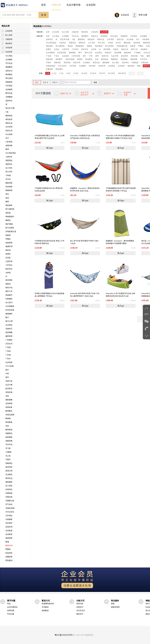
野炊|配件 (9, 560)
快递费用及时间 (48, 604)
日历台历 (9, 344)
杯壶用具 (9, 553)
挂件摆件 (9, 523)
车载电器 (9, 493)
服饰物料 (9, 314)
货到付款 (80, 604)
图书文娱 (9, 93)
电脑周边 (9, 433)
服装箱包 (9, 116)
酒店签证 (9, 43)
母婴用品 (9, 160)
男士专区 (9, 172)
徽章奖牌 (9, 336)
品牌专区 (9, 101)
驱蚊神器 (9, 183)
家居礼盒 (9, 478)
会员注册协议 (12, 607)
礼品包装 (9, 362)
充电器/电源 (10, 508)
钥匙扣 (8, 284)
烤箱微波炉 (10, 217)
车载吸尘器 (10, 501)
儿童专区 (9, 157)
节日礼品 (9, 63)
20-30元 (93, 73)
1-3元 (61, 73)
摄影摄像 (9, 400)
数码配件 (9, 411)
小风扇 (8, 175)
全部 (48, 32)
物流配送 (45, 610)
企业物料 (9, 60)
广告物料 (9, 340)
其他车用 (9, 527)
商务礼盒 (9, 123)
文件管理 (9, 127)
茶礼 (7, 194)
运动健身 (9, 89)
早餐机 (8, 239)
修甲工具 (9, 291)
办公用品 (9, 56)
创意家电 (9, 243)
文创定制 (9, 48)
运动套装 (9, 534)
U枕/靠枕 (9, 142)
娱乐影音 (9, 388)
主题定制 (9, 39)
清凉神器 (9, 187)
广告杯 (8, 351)
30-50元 (102, 73)
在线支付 (80, 607)
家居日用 (9, 471)
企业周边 (9, 325)
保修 (113, 604)
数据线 (8, 418)
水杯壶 (8, 273)
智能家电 (9, 82)
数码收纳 (9, 430)
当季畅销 (9, 97)
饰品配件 (9, 295)
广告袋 (8, 347)
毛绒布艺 (9, 329)
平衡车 (8, 460)
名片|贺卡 (9, 303)
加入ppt (50, 148)
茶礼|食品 (9, 78)
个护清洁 (9, 265)
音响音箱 (9, 392)
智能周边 (9, 463)
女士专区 (9, 168)
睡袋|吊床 (9, 546)
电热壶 (8, 213)
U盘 (7, 112)
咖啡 (7, 202)
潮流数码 (9, 67)
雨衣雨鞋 (9, 280)
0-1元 (54, 73)
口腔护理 (9, 261)
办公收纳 (9, 134)
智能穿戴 (9, 441)
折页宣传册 (10, 310)
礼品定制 (9, 52)
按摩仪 (8, 254)
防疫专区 (9, 269)
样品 (9, 604)
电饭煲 (8, 235)
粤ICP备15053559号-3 (64, 635)
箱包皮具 (9, 119)
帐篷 (7, 542)
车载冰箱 (9, 497)
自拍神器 (9, 403)
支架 (7, 426)
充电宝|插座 (10, 415)
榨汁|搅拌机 (10, 209)
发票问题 (11, 610)
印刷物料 (9, 299)
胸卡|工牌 (9, 321)
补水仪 (8, 179)
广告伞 (8, 359)
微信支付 (80, 614)
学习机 (8, 448)
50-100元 (112, 73)
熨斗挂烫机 (10, 228)
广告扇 (8, 355)
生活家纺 (9, 474)
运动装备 (9, 531)
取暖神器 (9, 190)
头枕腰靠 (9, 519)
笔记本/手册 (10, 108)
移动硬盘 (9, 422)
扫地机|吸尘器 (11, 231)
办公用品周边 (11, 153)
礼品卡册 (9, 385)
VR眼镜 (8, 452)
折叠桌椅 (9, 557)
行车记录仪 (10, 512)
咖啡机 (8, 220)
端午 (7, 370)
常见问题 (11, 614)
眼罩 (7, 149)
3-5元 (68, 73)
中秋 (7, 374)
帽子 (7, 317)
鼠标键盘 (9, 437)
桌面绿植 (9, 146)
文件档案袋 (10, 306)
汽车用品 (9, 86)
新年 (7, 377)
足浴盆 (8, 258)
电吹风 (8, 250)
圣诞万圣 (9, 381)
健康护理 (9, 246)
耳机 (7, 396)
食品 (7, 198)
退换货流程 (115, 607)
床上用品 (9, 486)
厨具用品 (9, 467)
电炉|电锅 (9, 224)
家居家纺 (9, 74)
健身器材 (9, 538)
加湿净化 (9, 489)
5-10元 (76, 73)
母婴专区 (9, 164)
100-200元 (122, 73)
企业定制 (9, 31)
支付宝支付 (81, 610)
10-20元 (84, 73)
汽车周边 (9, 516)
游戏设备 (9, 407)
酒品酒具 (9, 205)
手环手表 (9, 445)
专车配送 (45, 607)
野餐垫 (8, 549)
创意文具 (9, 131)
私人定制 (9, 35)
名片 (7, 138)
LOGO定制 (10, 366)
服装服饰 (9, 482)
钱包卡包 (9, 288)
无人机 (8, 456)
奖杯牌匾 (9, 332)
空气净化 (9, 504)
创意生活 (9, 71)
